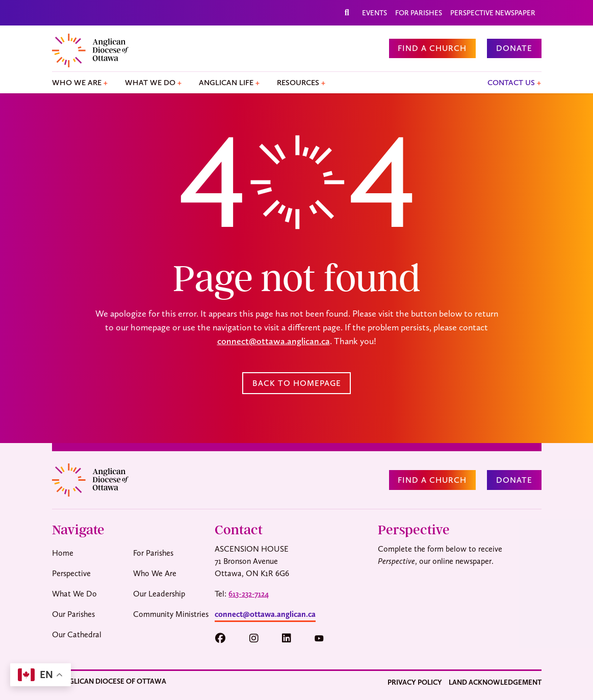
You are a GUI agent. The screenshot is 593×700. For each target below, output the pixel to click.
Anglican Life (226, 83)
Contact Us (511, 83)
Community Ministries (171, 614)
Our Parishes (73, 614)
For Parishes (419, 13)
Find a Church (432, 48)
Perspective (71, 573)
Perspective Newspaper (493, 13)
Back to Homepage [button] (297, 383)
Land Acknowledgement (495, 682)
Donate (514, 48)
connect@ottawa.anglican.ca (274, 341)
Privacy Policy (415, 682)
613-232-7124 (249, 594)
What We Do (150, 83)
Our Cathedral (77, 634)
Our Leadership (159, 594)
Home (63, 553)
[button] (225, 639)
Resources (298, 83)
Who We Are (77, 83)
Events (375, 13)
